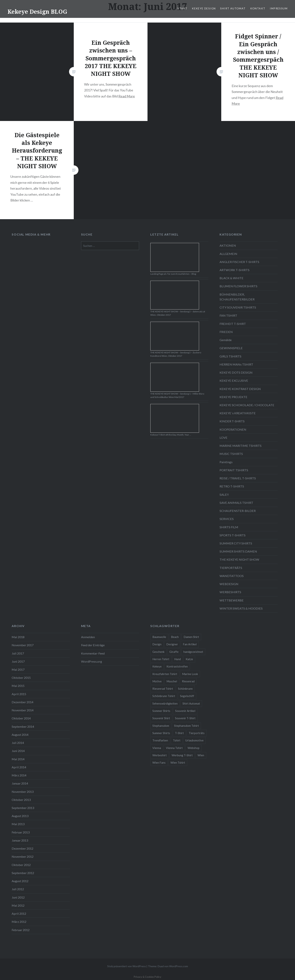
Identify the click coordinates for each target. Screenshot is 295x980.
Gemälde (226, 340)
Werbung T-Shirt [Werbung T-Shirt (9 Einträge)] (182, 755)
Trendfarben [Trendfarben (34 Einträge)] (160, 740)
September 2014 (23, 726)
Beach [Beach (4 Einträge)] (175, 637)
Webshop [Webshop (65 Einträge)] (193, 748)
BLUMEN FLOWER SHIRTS (238, 286)
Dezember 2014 (22, 702)
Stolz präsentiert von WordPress (127, 966)
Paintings (226, 462)
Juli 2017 (18, 653)
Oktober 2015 (21, 678)
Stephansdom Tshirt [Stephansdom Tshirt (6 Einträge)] (186, 726)
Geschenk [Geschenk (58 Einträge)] (158, 652)
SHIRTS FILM (229, 527)
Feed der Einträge (93, 645)
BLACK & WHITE (232, 278)
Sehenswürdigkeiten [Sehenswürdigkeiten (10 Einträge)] (165, 703)
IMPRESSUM (279, 8)
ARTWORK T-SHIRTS (235, 270)
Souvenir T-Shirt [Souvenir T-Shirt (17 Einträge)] (185, 718)
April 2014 (19, 767)
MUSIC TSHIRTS (231, 454)
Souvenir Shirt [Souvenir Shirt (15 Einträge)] (161, 718)
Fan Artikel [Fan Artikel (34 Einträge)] (190, 644)
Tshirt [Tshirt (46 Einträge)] (177, 740)
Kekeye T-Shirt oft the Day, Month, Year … (171, 435)
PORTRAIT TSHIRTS (234, 470)
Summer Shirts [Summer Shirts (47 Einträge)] (161, 733)
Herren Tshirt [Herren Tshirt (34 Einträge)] (161, 659)
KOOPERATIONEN (233, 429)
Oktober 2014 (21, 718)
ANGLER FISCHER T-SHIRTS (239, 262)
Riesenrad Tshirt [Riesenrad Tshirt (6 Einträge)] (163, 689)
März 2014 (19, 775)
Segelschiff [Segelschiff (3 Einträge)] (187, 696)
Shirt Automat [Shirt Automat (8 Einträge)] (191, 703)
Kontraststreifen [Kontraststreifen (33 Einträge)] (177, 666)
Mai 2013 (18, 824)
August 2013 (20, 816)
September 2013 (23, 808)
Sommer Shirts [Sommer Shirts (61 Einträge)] (161, 711)
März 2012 (19, 922)
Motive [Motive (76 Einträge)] (157, 681)
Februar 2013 (21, 832)
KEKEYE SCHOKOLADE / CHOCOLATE (247, 405)
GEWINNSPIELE (231, 348)
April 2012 (19, 913)
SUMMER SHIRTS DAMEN (238, 551)
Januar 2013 (20, 840)
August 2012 (20, 881)
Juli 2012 (18, 889)
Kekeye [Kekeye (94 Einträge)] (157, 666)
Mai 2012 (18, 905)
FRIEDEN (226, 332)
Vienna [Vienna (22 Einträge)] (157, 748)
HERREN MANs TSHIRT (236, 364)
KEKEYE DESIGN (204, 8)
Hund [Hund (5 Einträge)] (178, 659)
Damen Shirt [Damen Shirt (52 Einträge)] (191, 637)
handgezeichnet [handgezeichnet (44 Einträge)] (193, 652)
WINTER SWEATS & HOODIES (241, 608)
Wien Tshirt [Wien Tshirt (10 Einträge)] (178, 763)
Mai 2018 (18, 637)
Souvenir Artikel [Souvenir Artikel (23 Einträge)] (185, 711)
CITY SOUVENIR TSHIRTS (238, 307)
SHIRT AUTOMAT (233, 8)
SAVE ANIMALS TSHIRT (236, 503)
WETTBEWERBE (232, 600)
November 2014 (23, 710)
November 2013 (23, 792)
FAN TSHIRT (228, 315)
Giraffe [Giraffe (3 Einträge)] (174, 652)
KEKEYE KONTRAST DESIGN (240, 389)
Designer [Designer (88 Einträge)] (172, 644)
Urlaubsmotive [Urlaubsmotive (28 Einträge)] (194, 740)
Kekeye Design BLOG (37, 12)
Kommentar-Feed (93, 653)
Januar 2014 (20, 783)
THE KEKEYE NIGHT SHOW (239, 559)
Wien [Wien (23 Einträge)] (201, 755)
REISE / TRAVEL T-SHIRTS (238, 478)
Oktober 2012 (21, 865)
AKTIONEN (228, 245)
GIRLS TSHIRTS (230, 356)
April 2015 (19, 694)
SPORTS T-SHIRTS (233, 535)
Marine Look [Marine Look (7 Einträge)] (190, 674)
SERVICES (227, 519)
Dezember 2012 (22, 848)
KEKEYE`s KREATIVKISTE (238, 413)
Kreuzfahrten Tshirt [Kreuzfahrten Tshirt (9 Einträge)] (165, 674)
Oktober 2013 (21, 800)
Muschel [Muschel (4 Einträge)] (172, 681)
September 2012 (23, 873)
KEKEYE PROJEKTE (233, 397)
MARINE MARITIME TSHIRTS (241, 446)
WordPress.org (92, 661)
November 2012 (23, 856)
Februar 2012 (21, 930)
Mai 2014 (18, 759)
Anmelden (88, 637)
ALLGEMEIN (228, 254)
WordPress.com (179, 966)
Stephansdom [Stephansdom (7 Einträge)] (161, 726)
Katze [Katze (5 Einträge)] (189, 659)
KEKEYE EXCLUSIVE (234, 381)
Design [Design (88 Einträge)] (157, 644)
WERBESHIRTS (230, 592)
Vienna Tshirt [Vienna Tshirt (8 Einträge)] (174, 748)
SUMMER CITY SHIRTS (236, 543)
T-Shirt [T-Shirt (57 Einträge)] (179, 733)
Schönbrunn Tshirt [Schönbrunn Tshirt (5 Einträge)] (164, 696)
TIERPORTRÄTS (231, 568)
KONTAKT (258, 8)
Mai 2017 (18, 669)
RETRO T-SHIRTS (232, 486)
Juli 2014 (18, 743)
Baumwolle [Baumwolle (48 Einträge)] (159, 637)
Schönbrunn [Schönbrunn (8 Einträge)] (185, 689)
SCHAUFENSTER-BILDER (238, 511)
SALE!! (224, 495)
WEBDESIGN (229, 584)
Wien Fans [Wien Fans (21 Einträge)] (159, 763)
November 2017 (23, 645)
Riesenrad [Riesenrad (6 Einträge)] (188, 681)
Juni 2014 (18, 751)
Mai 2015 (18, 686)
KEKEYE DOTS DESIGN (236, 372)
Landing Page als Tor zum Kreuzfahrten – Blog (173, 274)
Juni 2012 (18, 897)
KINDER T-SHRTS (232, 421)
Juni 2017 (18, 661)
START (182, 8)
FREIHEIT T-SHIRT (233, 324)
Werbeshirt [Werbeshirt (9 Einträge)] (160, 755)
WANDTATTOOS (232, 576)
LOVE (224, 438)
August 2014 (20, 735)
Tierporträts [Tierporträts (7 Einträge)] (197, 733)
